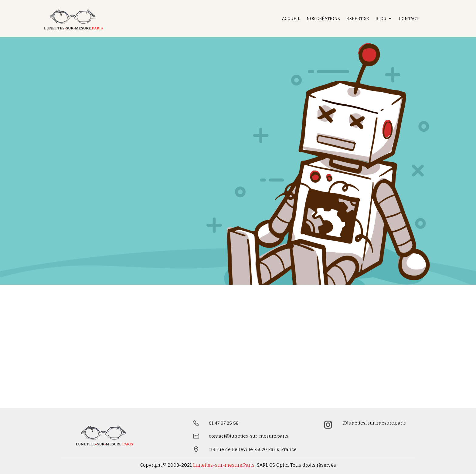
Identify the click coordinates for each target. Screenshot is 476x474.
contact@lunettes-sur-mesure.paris (248, 436)
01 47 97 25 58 (224, 423)
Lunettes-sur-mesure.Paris (224, 465)
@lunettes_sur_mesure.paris (374, 423)
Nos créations (323, 19)
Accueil (291, 19)
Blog (381, 19)
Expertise (358, 19)
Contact (409, 19)
